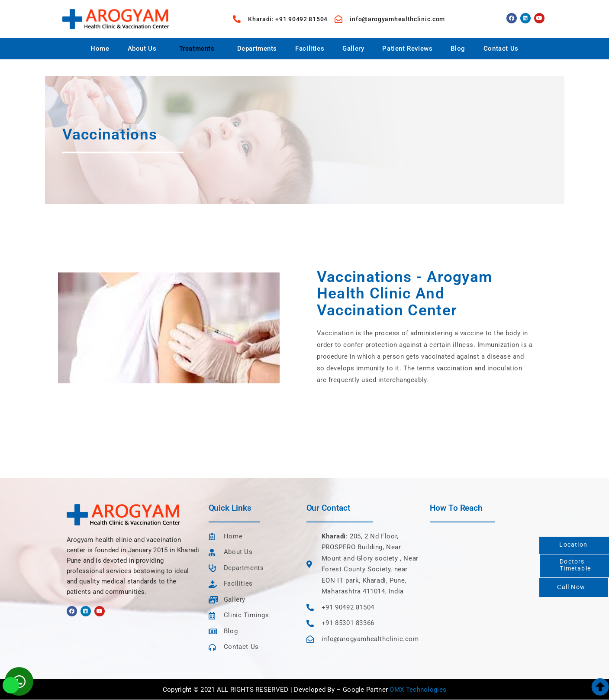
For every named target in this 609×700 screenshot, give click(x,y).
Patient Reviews (407, 49)
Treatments (197, 49)
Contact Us (501, 49)
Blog (458, 49)
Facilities (310, 49)
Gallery (353, 49)
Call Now (571, 587)
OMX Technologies (418, 690)
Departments (257, 49)
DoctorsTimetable (575, 565)
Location (573, 544)
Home (100, 49)
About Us (142, 49)
